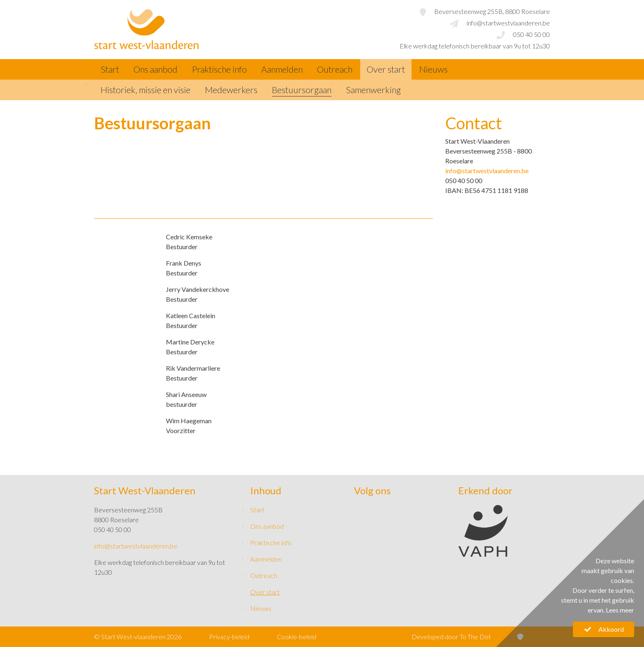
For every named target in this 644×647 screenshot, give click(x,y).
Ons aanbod (155, 69)
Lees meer (620, 610)
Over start (386, 69)
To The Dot (475, 637)
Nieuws (434, 69)
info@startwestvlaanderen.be (487, 171)
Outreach (335, 69)
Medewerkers (231, 90)
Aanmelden (282, 69)
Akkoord (604, 629)
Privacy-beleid (229, 637)
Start (110, 69)
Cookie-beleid (297, 637)
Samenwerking (373, 90)
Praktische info (219, 69)
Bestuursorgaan (302, 90)
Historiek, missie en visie (146, 90)
